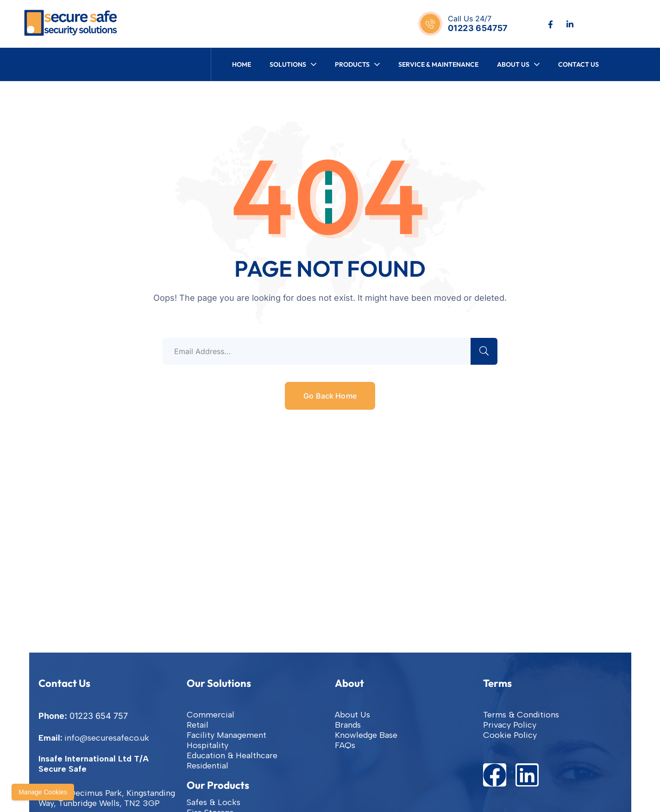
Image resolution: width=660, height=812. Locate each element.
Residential (207, 766)
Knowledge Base (366, 735)
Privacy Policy (510, 725)
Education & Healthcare (232, 755)
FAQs (345, 745)
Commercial (211, 715)
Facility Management (226, 735)
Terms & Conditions (521, 715)
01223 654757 (478, 28)
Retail (198, 725)
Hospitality (207, 745)
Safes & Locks (214, 802)
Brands (348, 725)
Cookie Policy (510, 735)
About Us (352, 715)
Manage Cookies (43, 792)
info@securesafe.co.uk (107, 738)
